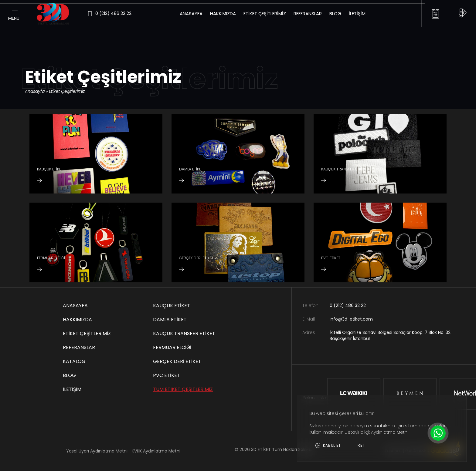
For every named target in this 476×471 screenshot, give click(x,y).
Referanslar (308, 13)
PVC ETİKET (167, 375)
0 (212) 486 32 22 (348, 306)
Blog (335, 13)
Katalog (74, 361)
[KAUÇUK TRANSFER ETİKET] (380, 154)
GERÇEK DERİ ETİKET (177, 361)
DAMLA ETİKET (170, 320)
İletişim (357, 13)
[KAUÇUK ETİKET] (96, 154)
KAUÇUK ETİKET (172, 306)
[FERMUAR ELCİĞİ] (96, 242)
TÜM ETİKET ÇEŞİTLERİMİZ (183, 389)
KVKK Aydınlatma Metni (156, 451)
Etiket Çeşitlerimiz (265, 13)
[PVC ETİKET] (380, 242)
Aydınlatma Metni (390, 432)
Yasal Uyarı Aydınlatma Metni (97, 451)
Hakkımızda (223, 13)
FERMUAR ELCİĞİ (172, 347)
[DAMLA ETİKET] (238, 154)
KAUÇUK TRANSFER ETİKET (184, 333)
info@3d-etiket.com (351, 319)
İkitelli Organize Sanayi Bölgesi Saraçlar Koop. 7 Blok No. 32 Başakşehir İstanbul (390, 336)
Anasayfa (191, 13)
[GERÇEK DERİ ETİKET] (238, 242)
